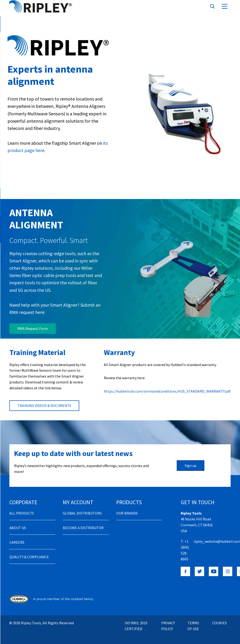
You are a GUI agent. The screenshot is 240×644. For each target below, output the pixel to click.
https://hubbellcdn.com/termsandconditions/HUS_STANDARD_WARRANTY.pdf (167, 386)
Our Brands (127, 508)
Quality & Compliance (29, 552)
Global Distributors (82, 508)
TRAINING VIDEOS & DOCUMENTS (44, 401)
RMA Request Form (33, 328)
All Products (22, 508)
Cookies (219, 618)
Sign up (191, 461)
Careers (17, 538)
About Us (18, 523)
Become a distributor (83, 523)
